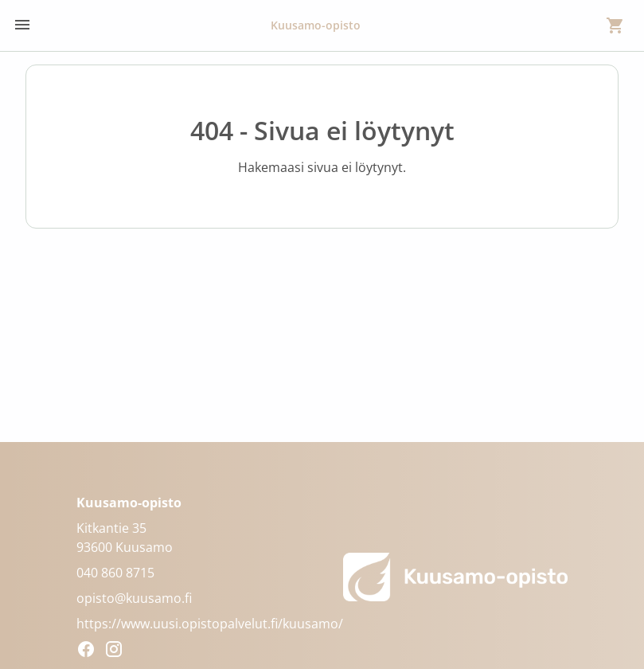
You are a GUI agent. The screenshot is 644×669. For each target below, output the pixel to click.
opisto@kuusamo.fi (134, 598)
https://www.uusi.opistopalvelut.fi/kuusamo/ (210, 624)
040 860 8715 (115, 573)
